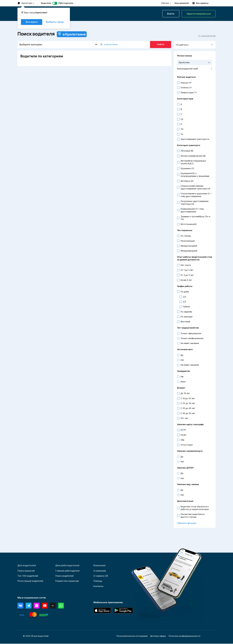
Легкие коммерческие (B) (193, 156)
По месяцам (186, 317)
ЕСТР (183, 430)
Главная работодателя (68, 571)
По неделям (186, 312)
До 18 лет (185, 393)
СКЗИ (183, 435)
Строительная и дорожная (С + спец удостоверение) (196, 195)
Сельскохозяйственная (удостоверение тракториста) (195, 187)
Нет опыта (186, 265)
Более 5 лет (186, 280)
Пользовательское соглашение (132, 636)
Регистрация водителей (32, 581)
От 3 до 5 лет (187, 275)
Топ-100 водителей (29, 576)
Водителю (46, 3)
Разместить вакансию (68, 581)
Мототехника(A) (189, 224)
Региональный (188, 241)
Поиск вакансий (27, 571)
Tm (182, 129)
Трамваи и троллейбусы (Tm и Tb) (195, 218)
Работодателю (66, 3)
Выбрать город (55, 22)
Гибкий (186, 307)
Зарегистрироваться (199, 14)
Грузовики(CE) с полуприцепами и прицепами (195, 175)
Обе (182, 440)
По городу (186, 236)
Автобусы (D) (187, 181)
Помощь (98, 581)
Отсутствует (187, 445)
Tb (182, 134)
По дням (185, 292)
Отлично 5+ (186, 88)
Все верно (32, 22)
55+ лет (184, 418)
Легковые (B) (187, 151)
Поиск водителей (66, 576)
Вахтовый (185, 322)
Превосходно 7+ (189, 92)
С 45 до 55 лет (188, 413)
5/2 (185, 302)
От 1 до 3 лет (187, 270)
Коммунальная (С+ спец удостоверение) (192, 210)
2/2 (185, 297)
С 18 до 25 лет (188, 398)
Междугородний (189, 246)
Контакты (99, 586)
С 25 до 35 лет (188, 403)
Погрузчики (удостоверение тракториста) (195, 203)
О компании (100, 571)
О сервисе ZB (101, 576)
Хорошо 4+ (186, 83)
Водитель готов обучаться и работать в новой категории (195, 508)
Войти (171, 14)
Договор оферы (158, 636)
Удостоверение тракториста (195, 139)
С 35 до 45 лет (188, 408)
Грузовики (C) (187, 168)
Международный (189, 251)
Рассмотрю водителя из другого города (192, 516)
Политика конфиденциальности (184, 636)
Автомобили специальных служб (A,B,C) (193, 162)
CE (182, 119)
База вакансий (182, 3)
